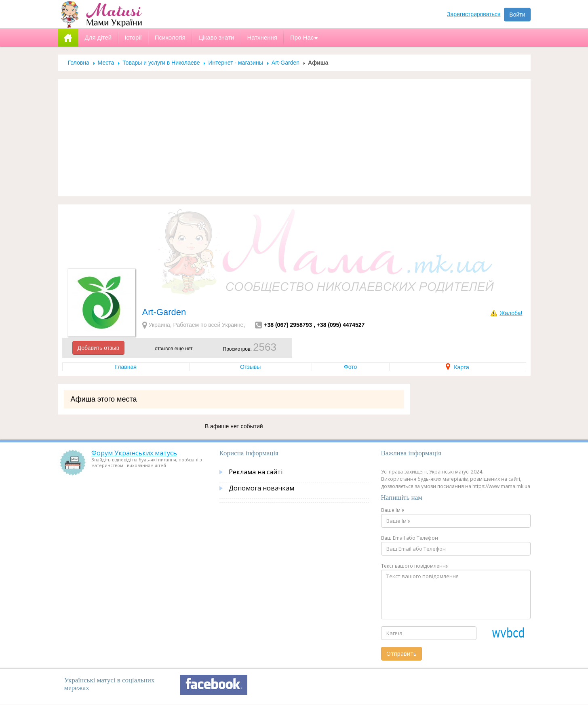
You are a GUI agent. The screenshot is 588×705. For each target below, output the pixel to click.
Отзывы (250, 367)
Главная (126, 367)
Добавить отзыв (99, 348)
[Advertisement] (294, 138)
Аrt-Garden (286, 63)
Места (106, 63)
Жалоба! (511, 313)
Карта (457, 367)
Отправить (401, 653)
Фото (350, 367)
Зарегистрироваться (474, 14)
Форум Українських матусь (134, 453)
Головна (79, 63)
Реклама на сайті (256, 472)
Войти (517, 15)
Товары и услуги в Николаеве (161, 63)
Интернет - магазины (235, 63)
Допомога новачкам (261, 488)
